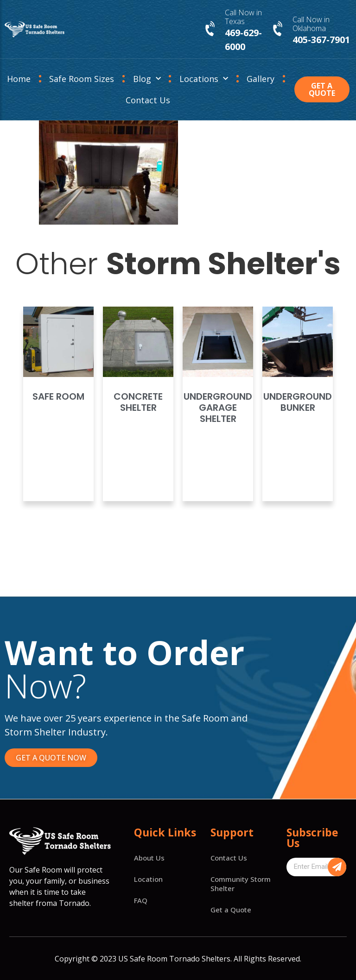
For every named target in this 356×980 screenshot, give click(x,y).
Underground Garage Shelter (218, 408)
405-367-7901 (321, 40)
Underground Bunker (298, 402)
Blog (147, 79)
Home (19, 79)
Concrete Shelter (138, 402)
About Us (149, 858)
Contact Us (148, 100)
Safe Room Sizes (82, 79)
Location (148, 879)
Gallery (261, 79)
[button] (322, 89)
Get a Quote (231, 910)
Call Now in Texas (243, 17)
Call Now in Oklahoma (311, 24)
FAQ (141, 900)
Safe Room (58, 396)
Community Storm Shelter (241, 884)
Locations (204, 79)
